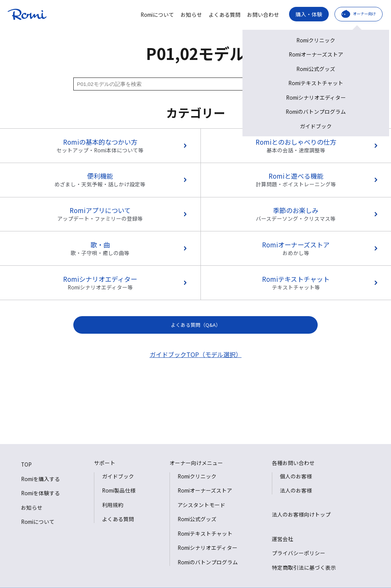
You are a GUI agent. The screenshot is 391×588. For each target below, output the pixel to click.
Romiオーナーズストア (205, 490)
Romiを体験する (40, 493)
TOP (26, 464)
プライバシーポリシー (299, 553)
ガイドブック (118, 476)
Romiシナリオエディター (208, 548)
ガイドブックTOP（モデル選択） (196, 354)
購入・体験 (309, 14)
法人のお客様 (296, 490)
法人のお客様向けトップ (301, 514)
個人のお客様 (296, 476)
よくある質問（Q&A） (196, 325)
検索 (300, 84)
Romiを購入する (40, 479)
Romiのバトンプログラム (208, 562)
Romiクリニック (197, 476)
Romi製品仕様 (119, 490)
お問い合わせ (263, 15)
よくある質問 (225, 15)
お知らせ (191, 15)
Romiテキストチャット (205, 533)
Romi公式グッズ (197, 519)
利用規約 (113, 505)
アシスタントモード (201, 505)
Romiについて (157, 15)
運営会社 (283, 539)
